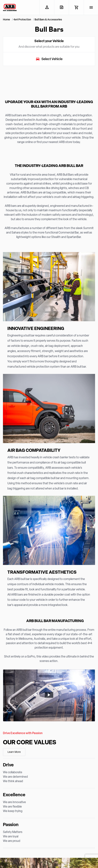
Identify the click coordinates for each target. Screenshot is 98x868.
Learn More (14, 752)
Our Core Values (30, 743)
